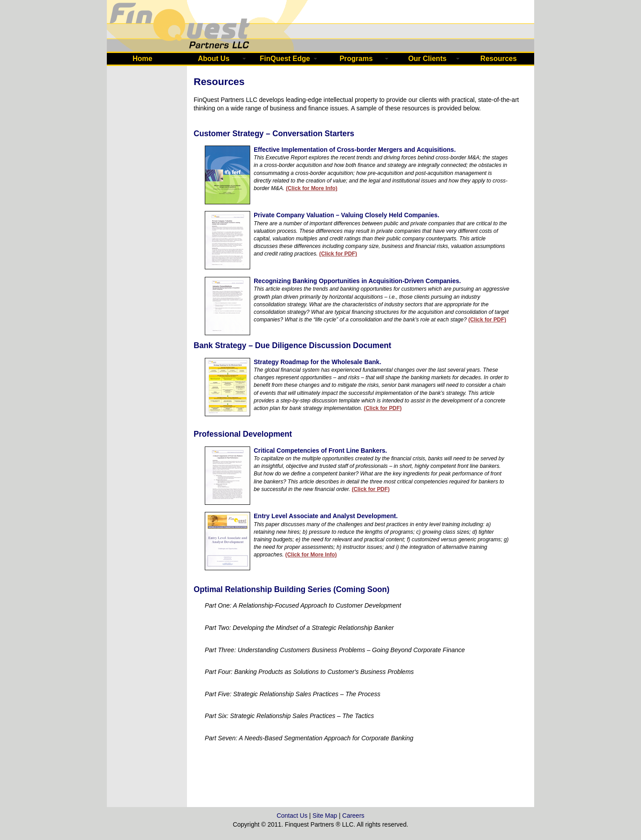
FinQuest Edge (285, 59)
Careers (353, 816)
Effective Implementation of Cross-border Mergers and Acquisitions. (355, 150)
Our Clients (427, 59)
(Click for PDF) (338, 254)
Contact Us (292, 816)
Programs (356, 59)
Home (142, 59)
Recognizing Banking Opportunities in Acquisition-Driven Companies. (357, 281)
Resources (499, 59)
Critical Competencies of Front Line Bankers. (320, 450)
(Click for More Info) (312, 188)
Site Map (325, 816)
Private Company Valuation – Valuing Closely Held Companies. (347, 215)
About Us (213, 59)
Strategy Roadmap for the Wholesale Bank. (317, 362)
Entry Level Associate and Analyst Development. (326, 516)
